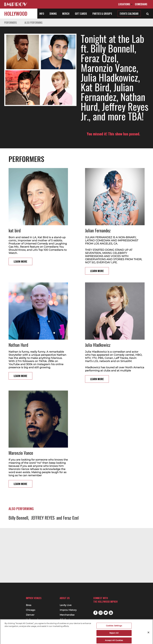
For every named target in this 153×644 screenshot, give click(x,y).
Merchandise (67, 615)
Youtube (111, 613)
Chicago (31, 610)
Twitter (106, 613)
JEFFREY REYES (43, 518)
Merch (66, 14)
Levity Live (66, 605)
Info (42, 14)
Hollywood (16, 13)
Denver (30, 615)
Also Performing (33, 23)
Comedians (141, 4)
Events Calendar (129, 14)
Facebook (95, 613)
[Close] (148, 634)
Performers (11, 23)
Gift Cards (81, 14)
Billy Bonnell (18, 518)
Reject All (114, 634)
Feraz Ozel (71, 518)
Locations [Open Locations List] (125, 4)
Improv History (68, 610)
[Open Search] (148, 14)
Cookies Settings (114, 627)
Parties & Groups (102, 14)
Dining (53, 14)
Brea (29, 605)
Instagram (101, 613)
